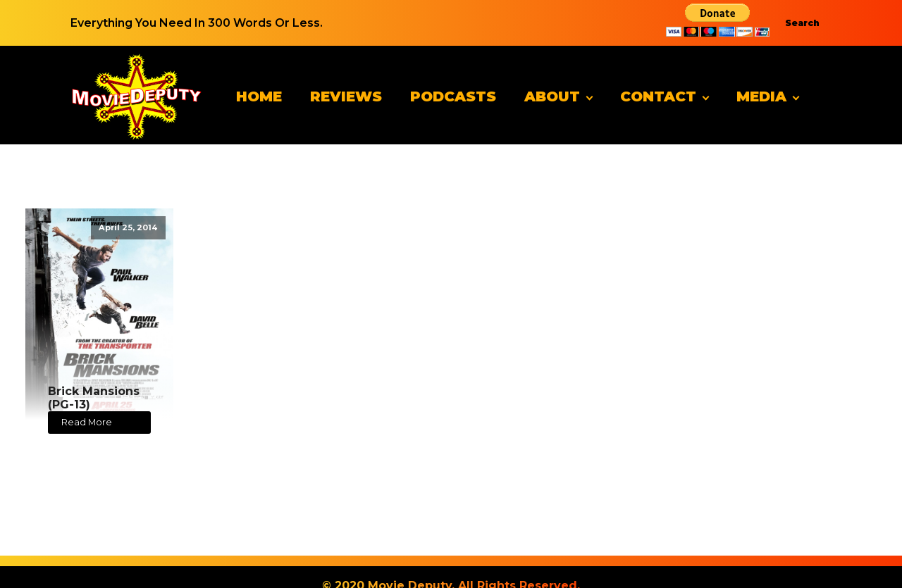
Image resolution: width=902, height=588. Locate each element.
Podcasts (453, 96)
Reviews (346, 96)
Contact (658, 96)
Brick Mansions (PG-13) (94, 398)
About (552, 96)
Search (802, 23)
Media (761, 96)
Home (259, 96)
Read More (87, 422)
